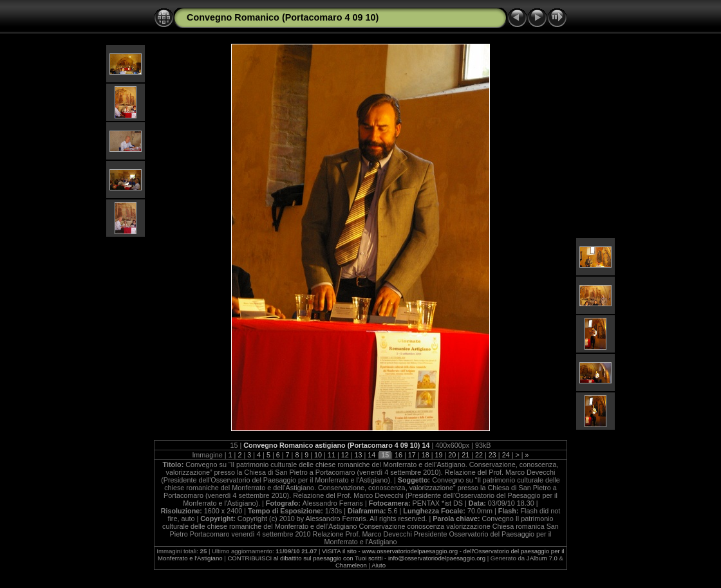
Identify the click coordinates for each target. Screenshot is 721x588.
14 (371, 455)
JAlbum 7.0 (542, 558)
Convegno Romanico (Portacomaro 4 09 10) (283, 17)
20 (452, 455)
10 (318, 455)
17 (412, 455)
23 (492, 455)
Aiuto (379, 565)
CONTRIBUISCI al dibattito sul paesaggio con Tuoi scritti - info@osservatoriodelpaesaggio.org (356, 558)
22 (479, 455)
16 (398, 455)
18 (426, 455)
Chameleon (351, 565)
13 (359, 455)
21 (465, 455)
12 (345, 455)
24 (506, 455)
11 (332, 455)
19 (439, 455)
